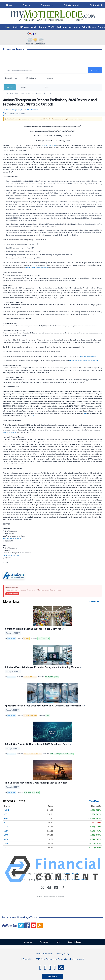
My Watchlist (31, 78)
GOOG (6, 827)
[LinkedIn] (56, 888)
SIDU (67, 754)
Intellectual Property (30, 677)
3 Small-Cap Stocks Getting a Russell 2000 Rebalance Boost (38, 744)
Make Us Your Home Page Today (19, 917)
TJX (48, 638)
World (34, 27)
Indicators (49, 78)
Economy (26, 638)
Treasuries (48, 93)
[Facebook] (49, 888)
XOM (38, 792)
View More (94, 601)
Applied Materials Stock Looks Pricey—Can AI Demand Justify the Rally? (45, 706)
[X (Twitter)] (42, 888)
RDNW (62, 754)
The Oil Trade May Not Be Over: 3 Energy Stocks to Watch (37, 783)
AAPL (6, 814)
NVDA (6, 839)
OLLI (44, 638)
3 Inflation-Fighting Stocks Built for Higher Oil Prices (34, 629)
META (6, 831)
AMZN (6, 810)
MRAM (52, 754)
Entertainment (71, 5)
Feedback (52, 976)
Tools (47, 87)
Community (47, 5)
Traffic (52, 27)
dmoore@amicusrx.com (11, 555)
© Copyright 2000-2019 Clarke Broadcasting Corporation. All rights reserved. (53, 959)
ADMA (47, 677)
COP (26, 792)
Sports (26, 5)
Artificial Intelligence (30, 715)
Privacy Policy (61, 880)
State (15, 27)
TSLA (6, 848)
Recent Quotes (11, 78)
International (37, 93)
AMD (6, 818)
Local (8, 27)
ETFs (35, 87)
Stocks (23, 87)
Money (43, 27)
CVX (30, 792)
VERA (57, 677)
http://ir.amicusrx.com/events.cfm (37, 268)
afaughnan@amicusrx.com (12, 539)
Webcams (62, 27)
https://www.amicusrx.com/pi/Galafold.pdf (83, 361)
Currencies (26, 93)
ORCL (6, 843)
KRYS (52, 677)
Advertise (44, 942)
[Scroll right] (102, 5)
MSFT (6, 835)
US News (25, 27)
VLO (33, 792)
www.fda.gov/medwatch (88, 356)
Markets (10, 87)
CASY (40, 638)
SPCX (71, 754)
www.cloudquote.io (73, 873)
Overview (9, 93)
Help (58, 942)
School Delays (89, 27)
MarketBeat (12, 638)
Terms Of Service (78, 880)
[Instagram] (63, 888)
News (9, 5)
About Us (28, 942)
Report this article (12, 594)
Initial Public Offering (35, 754)
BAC (5, 823)
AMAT (47, 715)
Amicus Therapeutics (49, 145)
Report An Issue (74, 942)
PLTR (57, 754)
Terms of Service (44, 954)
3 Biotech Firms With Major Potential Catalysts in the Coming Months (43, 667)
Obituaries (74, 27)
